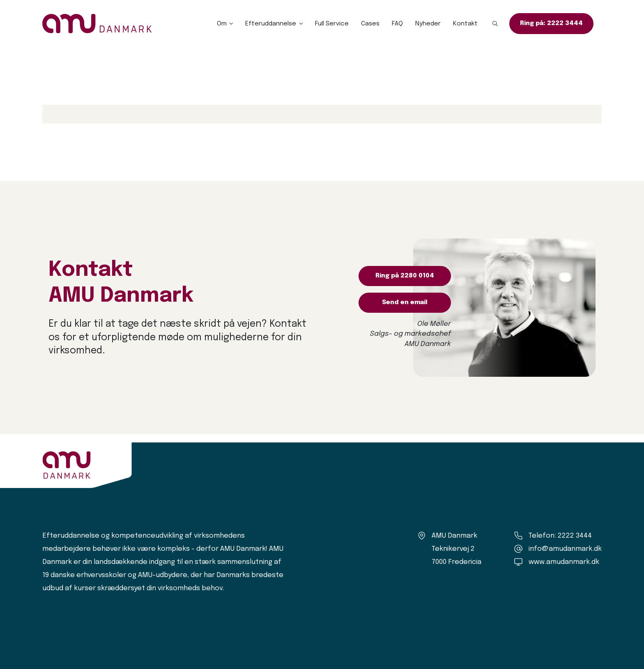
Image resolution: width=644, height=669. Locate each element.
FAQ (397, 24)
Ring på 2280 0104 (405, 276)
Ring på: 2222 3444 (551, 23)
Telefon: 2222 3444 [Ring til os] (560, 536)
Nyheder (428, 24)
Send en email (405, 302)
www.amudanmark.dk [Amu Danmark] (564, 562)
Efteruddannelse (271, 24)
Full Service (332, 24)
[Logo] (97, 24)
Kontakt (465, 24)
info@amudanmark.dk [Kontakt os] (565, 549)
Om (222, 24)
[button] (495, 24)
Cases (370, 24)
